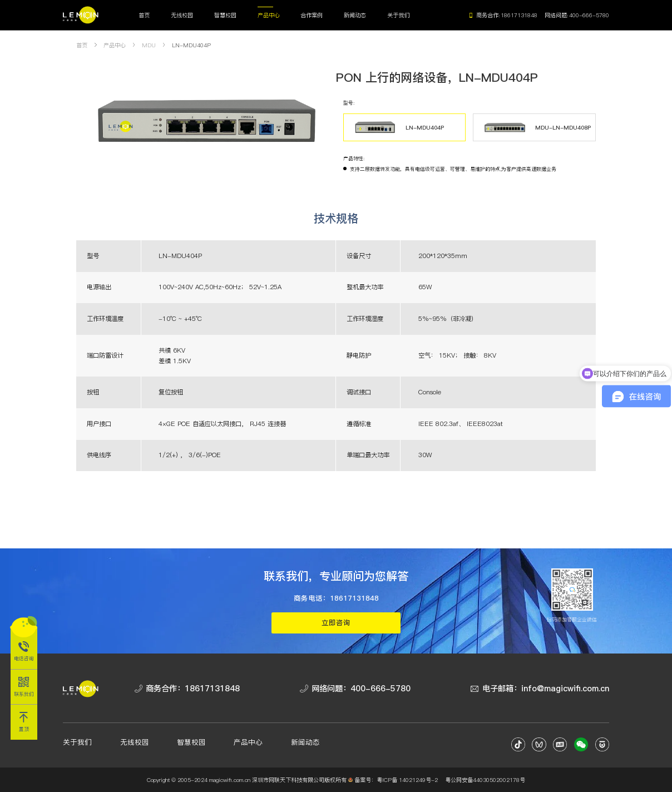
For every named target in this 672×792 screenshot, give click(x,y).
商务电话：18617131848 (336, 598)
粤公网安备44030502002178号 (485, 780)
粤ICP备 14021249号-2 (407, 780)
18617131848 (519, 15)
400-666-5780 (589, 15)
